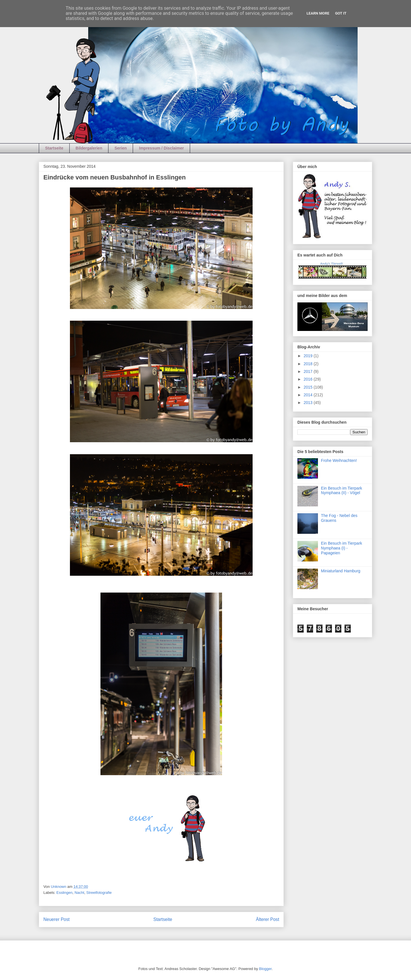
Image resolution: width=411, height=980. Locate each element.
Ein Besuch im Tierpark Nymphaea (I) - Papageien (342, 548)
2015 (309, 387)
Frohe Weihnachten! (339, 460)
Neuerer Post (57, 919)
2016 (309, 379)
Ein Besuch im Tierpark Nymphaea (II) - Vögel (342, 491)
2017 (309, 371)
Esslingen (65, 893)
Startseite (54, 148)
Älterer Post (268, 919)
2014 (309, 395)
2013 (309, 403)
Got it (341, 13)
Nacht (79, 893)
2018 (309, 364)
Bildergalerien (89, 148)
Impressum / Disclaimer (161, 148)
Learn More (318, 13)
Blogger (265, 969)
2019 (309, 356)
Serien (121, 148)
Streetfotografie (99, 893)
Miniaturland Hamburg (341, 571)
